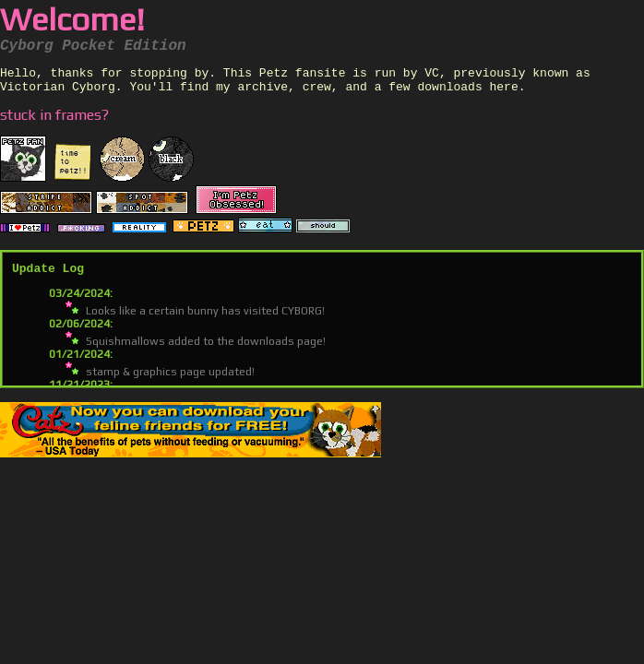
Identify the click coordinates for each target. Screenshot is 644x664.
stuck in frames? (54, 120)
